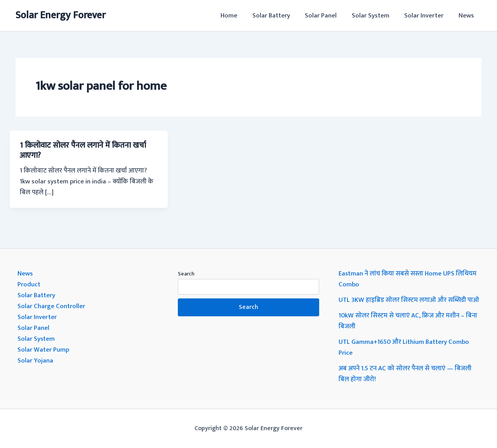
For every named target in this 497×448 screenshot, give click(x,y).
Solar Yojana (35, 361)
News (467, 16)
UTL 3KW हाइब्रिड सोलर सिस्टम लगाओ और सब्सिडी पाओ (409, 300)
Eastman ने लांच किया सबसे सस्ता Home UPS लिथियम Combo (408, 279)
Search (186, 274)
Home (239, 16)
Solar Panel (327, 16)
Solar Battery (279, 16)
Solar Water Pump (43, 350)
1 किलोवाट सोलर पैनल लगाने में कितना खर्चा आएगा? (83, 150)
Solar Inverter (427, 16)
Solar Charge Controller (51, 306)
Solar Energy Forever (61, 15)
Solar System (375, 16)
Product (29, 284)
